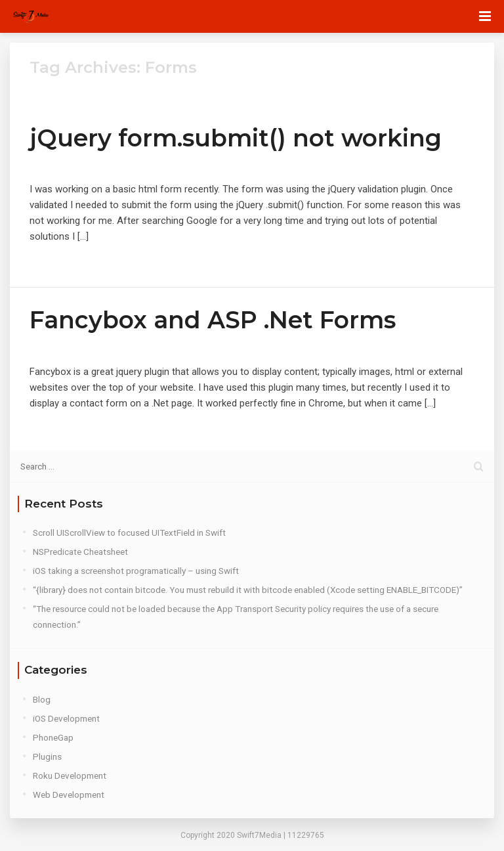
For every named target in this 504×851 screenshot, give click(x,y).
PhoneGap (53, 737)
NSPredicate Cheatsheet (80, 552)
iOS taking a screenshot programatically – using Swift (136, 571)
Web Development (69, 795)
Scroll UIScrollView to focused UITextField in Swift (129, 533)
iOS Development (66, 718)
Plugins (47, 756)
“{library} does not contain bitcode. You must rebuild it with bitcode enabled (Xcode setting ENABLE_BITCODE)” (248, 590)
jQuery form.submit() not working (236, 138)
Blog (42, 699)
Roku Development (70, 775)
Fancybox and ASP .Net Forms (213, 320)
